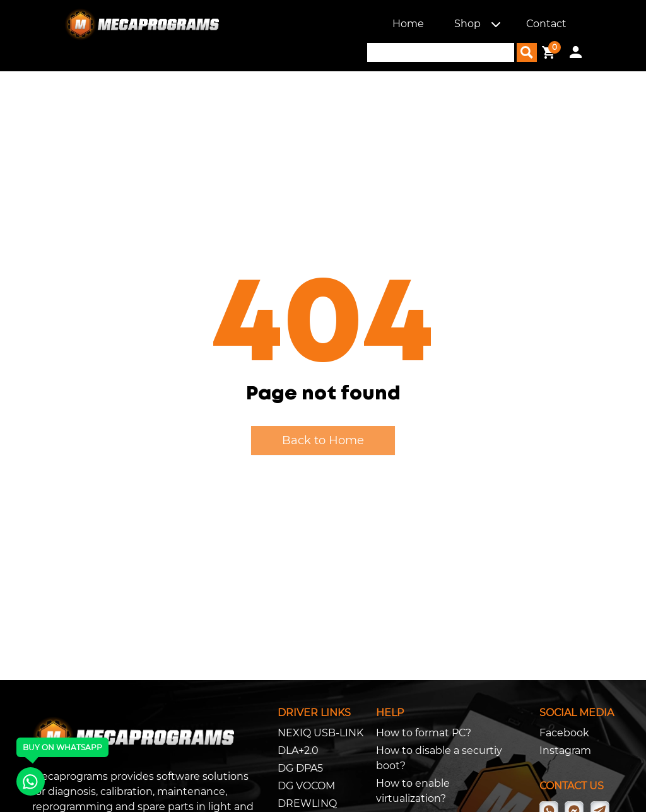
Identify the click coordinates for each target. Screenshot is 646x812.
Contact (546, 24)
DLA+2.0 (298, 750)
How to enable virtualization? (413, 791)
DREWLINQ (307, 803)
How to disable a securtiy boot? (439, 758)
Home (408, 24)
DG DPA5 (300, 768)
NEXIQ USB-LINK (320, 733)
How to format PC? (424, 733)
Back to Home (323, 440)
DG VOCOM (306, 786)
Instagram (565, 750)
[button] (496, 24)
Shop (467, 24)
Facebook (564, 733)
